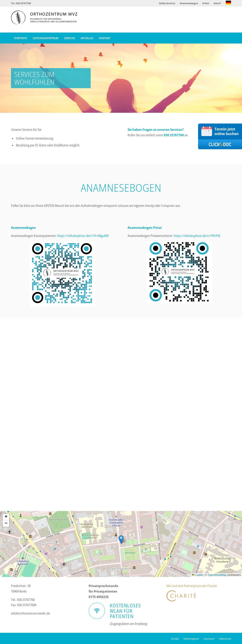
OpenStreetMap (217, 575)
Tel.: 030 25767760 (21, 3)
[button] (121, 539)
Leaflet (197, 575)
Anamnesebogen (189, 3)
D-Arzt (206, 3)
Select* (217, 3)
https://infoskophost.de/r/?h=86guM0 (83, 236)
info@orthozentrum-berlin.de (30, 613)
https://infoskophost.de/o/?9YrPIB (197, 236)
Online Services (167, 3)
